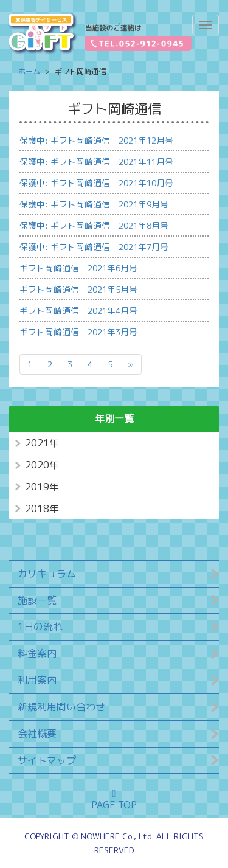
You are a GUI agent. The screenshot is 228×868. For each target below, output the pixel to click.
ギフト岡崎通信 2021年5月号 (78, 289)
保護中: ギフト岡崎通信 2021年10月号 (96, 183)
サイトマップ (47, 760)
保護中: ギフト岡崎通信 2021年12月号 (96, 140)
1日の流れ (40, 627)
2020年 (42, 465)
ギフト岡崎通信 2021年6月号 (78, 268)
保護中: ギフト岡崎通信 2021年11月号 (96, 161)
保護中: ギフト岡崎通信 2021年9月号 (94, 204)
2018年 (42, 509)
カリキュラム (47, 574)
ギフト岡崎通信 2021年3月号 (78, 332)
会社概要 (37, 734)
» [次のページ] (131, 364)
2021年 (42, 443)
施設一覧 (37, 600)
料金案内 (37, 653)
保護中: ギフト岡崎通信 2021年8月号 (94, 225)
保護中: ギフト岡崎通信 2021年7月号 (94, 247)
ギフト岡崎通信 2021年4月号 (78, 311)
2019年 (42, 487)
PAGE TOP (114, 800)
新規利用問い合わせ (61, 707)
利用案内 (37, 680)
